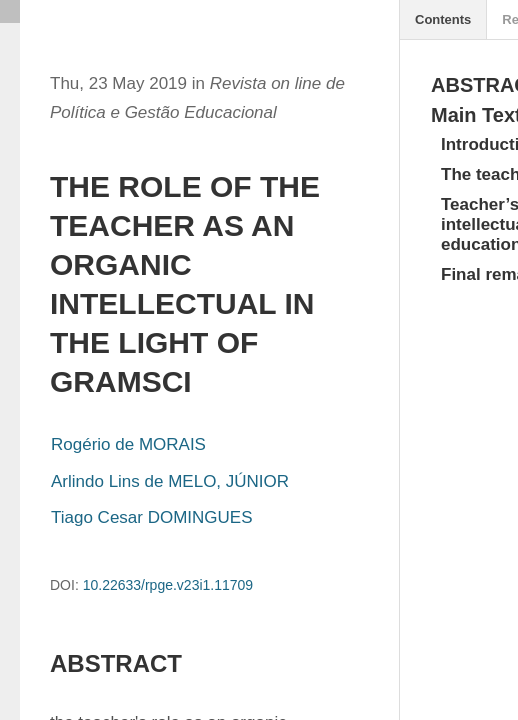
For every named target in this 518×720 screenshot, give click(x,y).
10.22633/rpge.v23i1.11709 (168, 585)
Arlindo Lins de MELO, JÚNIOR (170, 481)
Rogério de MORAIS (128, 444)
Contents (443, 19)
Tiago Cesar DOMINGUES (152, 517)
